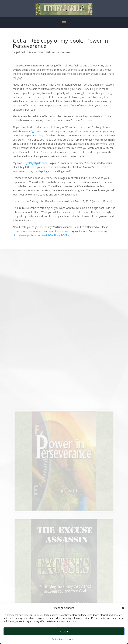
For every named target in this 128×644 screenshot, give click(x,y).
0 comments (65, 52)
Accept (64, 631)
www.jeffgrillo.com (33, 131)
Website (50, 52)
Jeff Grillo (21, 52)
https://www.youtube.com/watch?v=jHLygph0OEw (41, 235)
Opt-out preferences (62, 639)
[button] (123, 608)
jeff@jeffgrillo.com (37, 163)
